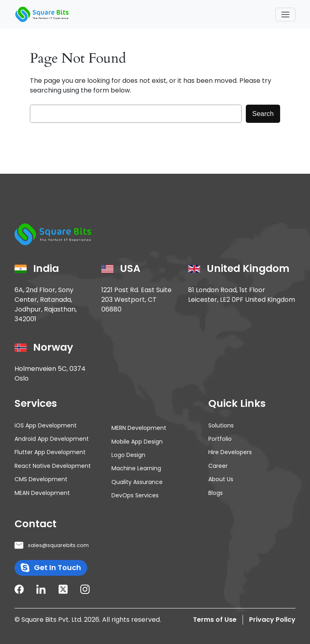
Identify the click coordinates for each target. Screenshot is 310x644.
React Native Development (53, 466)
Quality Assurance (137, 482)
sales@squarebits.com (58, 545)
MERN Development (139, 428)
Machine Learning (136, 468)
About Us (221, 479)
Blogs (216, 493)
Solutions (221, 425)
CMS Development (41, 479)
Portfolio (220, 439)
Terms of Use (215, 620)
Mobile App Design (137, 442)
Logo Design (128, 455)
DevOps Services (135, 495)
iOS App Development (46, 425)
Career (218, 466)
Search (263, 114)
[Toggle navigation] (285, 15)
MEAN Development (42, 493)
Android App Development (52, 439)
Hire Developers (230, 452)
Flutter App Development (50, 452)
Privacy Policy (272, 620)
